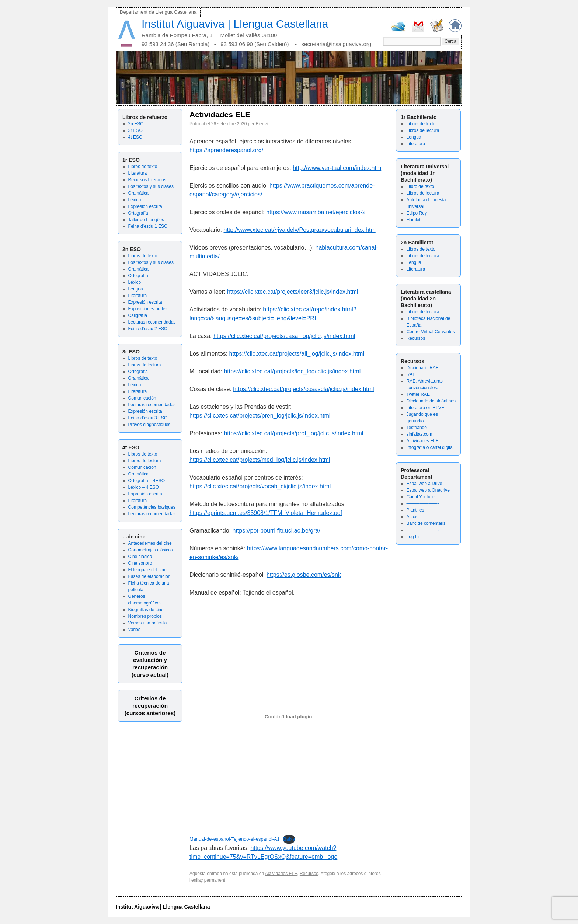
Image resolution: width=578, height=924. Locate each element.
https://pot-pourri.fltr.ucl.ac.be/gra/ (276, 531)
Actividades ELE (423, 441)
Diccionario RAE (423, 368)
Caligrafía (138, 315)
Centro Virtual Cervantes (431, 332)
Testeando (417, 428)
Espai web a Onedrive (428, 490)
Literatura (138, 173)
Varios (134, 630)
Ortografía (138, 213)
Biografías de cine (146, 610)
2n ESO (136, 124)
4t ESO (135, 137)
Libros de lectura (145, 365)
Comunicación (142, 398)
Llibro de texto (420, 186)
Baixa (289, 839)
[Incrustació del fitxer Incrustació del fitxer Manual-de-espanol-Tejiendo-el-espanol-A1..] (289, 716)
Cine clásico (140, 557)
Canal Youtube (421, 497)
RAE (411, 374)
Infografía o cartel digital (430, 447)
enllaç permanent (208, 880)
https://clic (203, 416)
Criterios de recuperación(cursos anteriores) (150, 706)
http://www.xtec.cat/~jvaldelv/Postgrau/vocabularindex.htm (300, 230)
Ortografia (138, 372)
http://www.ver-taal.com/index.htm (337, 168)
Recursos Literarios (147, 180)
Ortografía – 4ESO (147, 481)
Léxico (135, 200)
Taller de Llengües (146, 220)
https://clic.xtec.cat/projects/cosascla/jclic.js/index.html (303, 389)
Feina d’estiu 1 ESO (148, 226)
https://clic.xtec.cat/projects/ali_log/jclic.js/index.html (297, 354)
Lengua (136, 289)
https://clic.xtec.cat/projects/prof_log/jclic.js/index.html (293, 433)
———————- (423, 503)
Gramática (138, 193)
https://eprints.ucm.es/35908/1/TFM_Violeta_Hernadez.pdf (266, 513)
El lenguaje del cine (147, 570)
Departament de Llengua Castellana (158, 12)
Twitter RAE (418, 394)
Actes (412, 517)
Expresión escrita (145, 206)
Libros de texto (143, 167)
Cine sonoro (140, 563)
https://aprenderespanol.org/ (226, 150)
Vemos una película (148, 623)
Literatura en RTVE (426, 408)
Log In (413, 537)
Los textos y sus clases (151, 186)
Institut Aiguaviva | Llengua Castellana (235, 24)
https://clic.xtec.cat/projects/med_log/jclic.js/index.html (260, 460)
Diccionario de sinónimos (431, 401)
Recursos (416, 338)
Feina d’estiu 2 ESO (148, 329)
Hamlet (414, 220)
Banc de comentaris (426, 523)
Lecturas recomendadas (152, 322)
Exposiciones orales (148, 309)
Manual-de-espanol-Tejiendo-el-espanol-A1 (235, 839)
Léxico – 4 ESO (144, 487)
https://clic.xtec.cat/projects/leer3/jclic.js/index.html (293, 292)
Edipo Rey (417, 213)
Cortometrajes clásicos (151, 550)
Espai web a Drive (424, 484)
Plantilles (415, 510)
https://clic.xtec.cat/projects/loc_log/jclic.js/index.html (292, 371)
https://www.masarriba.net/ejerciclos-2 (316, 212)
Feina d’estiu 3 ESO (148, 418)
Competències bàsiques (152, 507)
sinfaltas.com (419, 434)
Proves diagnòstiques (149, 425)
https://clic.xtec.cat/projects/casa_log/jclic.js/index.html (284, 336)
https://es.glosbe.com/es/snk (304, 575)
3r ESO (135, 130)
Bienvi (262, 124)
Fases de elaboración (149, 576)
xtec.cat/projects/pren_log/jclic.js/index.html (274, 416)
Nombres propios (145, 616)
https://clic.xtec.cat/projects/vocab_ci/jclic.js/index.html (260, 486)
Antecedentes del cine (150, 543)
